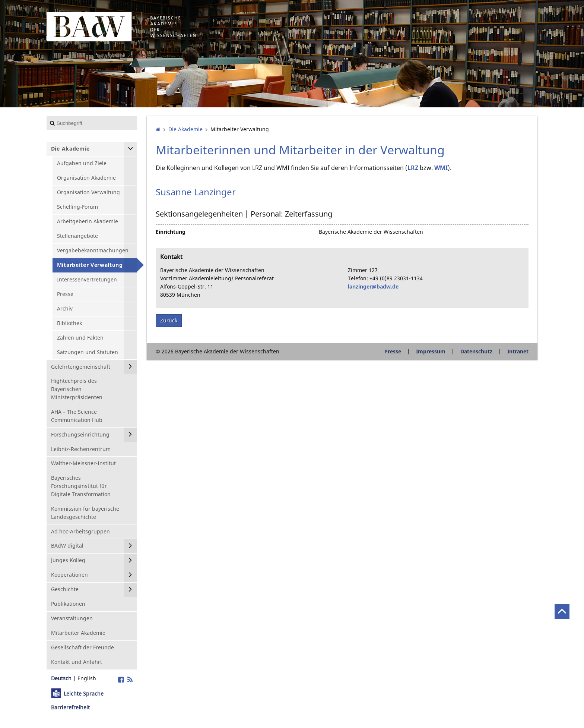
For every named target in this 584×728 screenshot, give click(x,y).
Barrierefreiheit (70, 707)
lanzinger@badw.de (373, 286)
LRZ (413, 168)
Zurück (169, 320)
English (87, 678)
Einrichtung (171, 232)
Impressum (431, 351)
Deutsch (61, 678)
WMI (441, 168)
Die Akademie (185, 129)
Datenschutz (476, 351)
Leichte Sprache (84, 694)
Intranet (518, 351)
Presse (393, 351)
